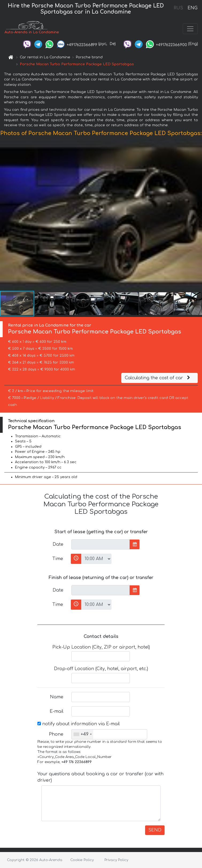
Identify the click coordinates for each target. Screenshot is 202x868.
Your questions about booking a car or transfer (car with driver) (100, 777)
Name (57, 697)
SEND (155, 830)
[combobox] (82, 734)
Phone (56, 734)
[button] (197, 215)
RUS (178, 8)
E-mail (57, 711)
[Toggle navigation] (190, 29)
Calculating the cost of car (158, 378)
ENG (192, 8)
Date (58, 544)
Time (58, 559)
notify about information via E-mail (79, 724)
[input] (101, 544)
